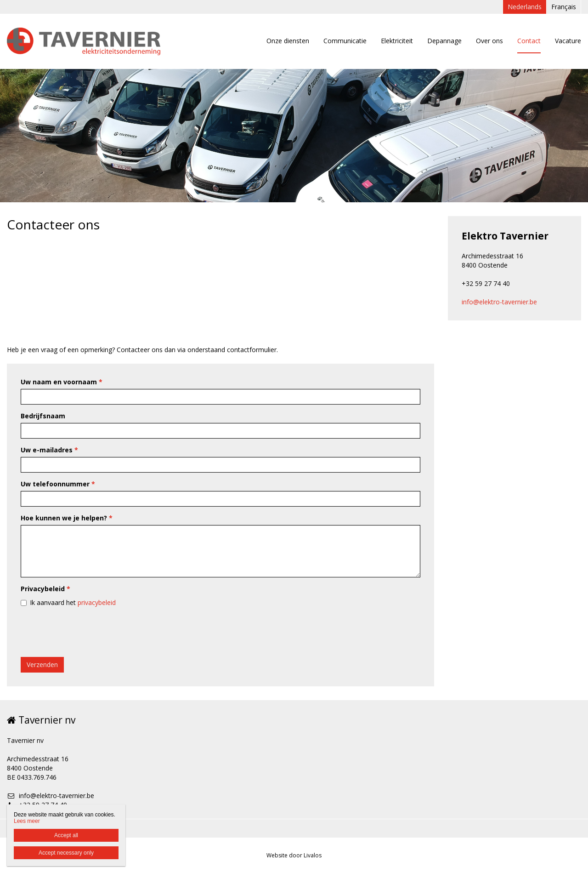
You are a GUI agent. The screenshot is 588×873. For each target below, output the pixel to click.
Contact (529, 41)
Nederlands (525, 7)
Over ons (489, 41)
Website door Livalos (294, 855)
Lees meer (27, 821)
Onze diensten (288, 41)
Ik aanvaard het (73, 602)
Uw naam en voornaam (62, 382)
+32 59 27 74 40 (37, 805)
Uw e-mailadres (49, 450)
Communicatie (345, 41)
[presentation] (90, 632)
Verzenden (42, 665)
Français (564, 7)
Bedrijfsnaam (43, 416)
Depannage (444, 41)
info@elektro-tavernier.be (499, 302)
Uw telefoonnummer (58, 484)
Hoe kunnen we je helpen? (67, 518)
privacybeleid (97, 602)
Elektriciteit (397, 41)
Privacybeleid (45, 589)
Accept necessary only (66, 853)
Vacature (568, 41)
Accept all (66, 835)
